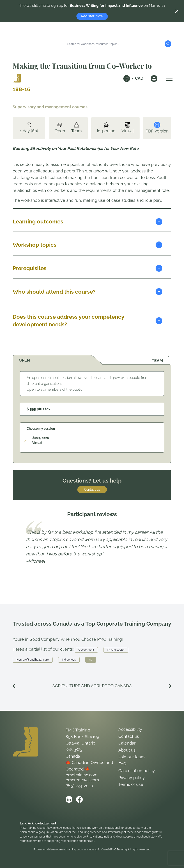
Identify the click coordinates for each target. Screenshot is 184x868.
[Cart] (127, 79)
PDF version (157, 128)
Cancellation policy (137, 771)
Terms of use (131, 784)
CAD (139, 78)
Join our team (132, 757)
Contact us (92, 490)
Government (86, 650)
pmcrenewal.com (82, 780)
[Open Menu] (168, 79)
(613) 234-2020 (79, 786)
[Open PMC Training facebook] (79, 799)
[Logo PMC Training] (17, 79)
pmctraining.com (82, 775)
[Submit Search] (168, 44)
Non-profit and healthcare (33, 660)
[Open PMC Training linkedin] (69, 799)
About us (127, 750)
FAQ (122, 764)
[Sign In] (154, 79)
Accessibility (130, 729)
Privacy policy (132, 778)
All (91, 660)
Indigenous (69, 660)
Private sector (116, 650)
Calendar (127, 743)
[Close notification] (177, 11)
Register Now (92, 16)
